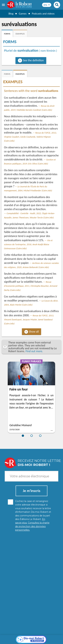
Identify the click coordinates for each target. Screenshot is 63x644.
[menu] (4, 5)
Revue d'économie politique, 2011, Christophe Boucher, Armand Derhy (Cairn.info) (31, 286)
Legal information (50, 634)
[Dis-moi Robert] (31, 566)
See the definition (33, 60)
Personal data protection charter (21, 634)
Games (22, 14)
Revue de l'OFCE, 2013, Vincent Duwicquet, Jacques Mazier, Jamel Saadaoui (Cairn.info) (29, 320)
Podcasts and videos (43, 14)
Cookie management (16, 637)
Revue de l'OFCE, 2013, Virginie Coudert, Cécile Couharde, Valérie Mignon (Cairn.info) (30, 137)
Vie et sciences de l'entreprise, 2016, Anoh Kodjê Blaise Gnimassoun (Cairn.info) (28, 244)
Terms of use (35, 637)
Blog (10, 14)
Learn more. (44, 629)
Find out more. (34, 351)
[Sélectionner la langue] (47, 5)
